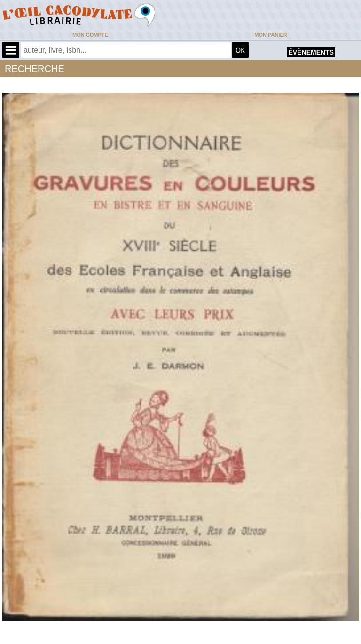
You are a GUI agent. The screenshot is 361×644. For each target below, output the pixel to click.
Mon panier (271, 35)
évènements (311, 52)
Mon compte (90, 35)
